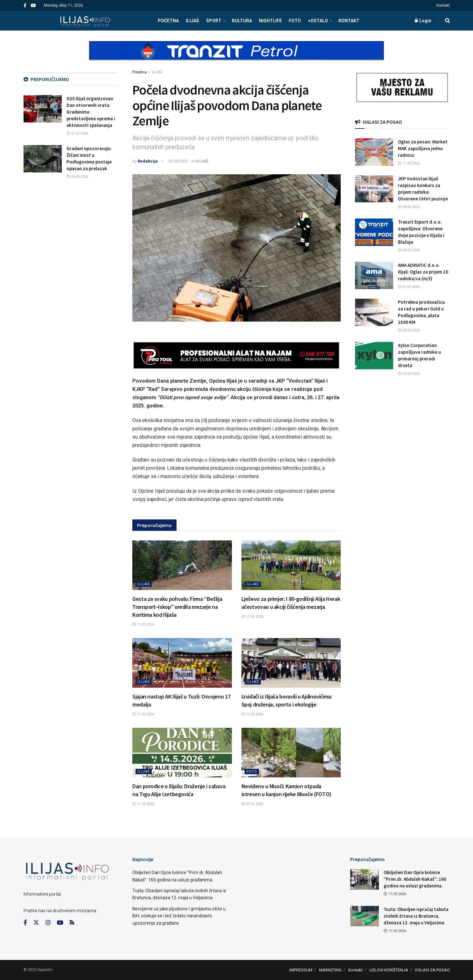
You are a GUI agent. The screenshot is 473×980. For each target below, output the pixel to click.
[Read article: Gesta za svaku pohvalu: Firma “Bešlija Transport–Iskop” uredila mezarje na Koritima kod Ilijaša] (182, 565)
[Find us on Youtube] (60, 923)
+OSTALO (318, 21)
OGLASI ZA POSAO (432, 970)
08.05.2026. (409, 207)
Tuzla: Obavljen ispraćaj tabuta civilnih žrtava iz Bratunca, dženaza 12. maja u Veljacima (416, 916)
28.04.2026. (409, 330)
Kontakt (443, 5)
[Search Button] (447, 21)
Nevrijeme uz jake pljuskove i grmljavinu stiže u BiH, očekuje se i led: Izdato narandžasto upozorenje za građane (179, 916)
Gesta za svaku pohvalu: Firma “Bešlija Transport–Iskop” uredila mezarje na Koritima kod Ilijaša (177, 607)
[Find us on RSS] (72, 923)
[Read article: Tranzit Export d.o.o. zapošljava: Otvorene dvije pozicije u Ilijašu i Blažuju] (374, 232)
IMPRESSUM (301, 970)
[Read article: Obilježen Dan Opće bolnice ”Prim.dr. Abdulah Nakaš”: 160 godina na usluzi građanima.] (365, 879)
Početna (139, 72)
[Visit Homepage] (85, 21)
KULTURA (242, 21)
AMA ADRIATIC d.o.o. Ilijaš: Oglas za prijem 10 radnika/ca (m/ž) (423, 272)
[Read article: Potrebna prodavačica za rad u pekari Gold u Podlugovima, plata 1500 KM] (374, 312)
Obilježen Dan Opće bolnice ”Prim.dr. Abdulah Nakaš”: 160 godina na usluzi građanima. (415, 879)
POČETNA (168, 21)
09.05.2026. (253, 804)
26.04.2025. (178, 161)
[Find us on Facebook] (25, 923)
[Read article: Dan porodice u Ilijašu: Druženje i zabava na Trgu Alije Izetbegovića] (182, 753)
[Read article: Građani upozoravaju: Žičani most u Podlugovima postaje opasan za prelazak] (43, 159)
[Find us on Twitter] (36, 923)
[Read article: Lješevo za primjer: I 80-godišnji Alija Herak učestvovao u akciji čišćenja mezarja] (291, 565)
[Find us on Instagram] (48, 923)
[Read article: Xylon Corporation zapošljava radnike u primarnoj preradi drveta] (374, 356)
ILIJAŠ (192, 21)
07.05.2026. (78, 133)
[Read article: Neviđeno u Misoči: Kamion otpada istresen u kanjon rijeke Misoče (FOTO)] (291, 753)
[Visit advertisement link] (237, 56)
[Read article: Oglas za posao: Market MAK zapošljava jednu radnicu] (374, 152)
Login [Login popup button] (423, 21)
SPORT (214, 21)
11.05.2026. (144, 625)
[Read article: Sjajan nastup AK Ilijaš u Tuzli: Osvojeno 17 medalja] (182, 663)
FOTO (295, 21)
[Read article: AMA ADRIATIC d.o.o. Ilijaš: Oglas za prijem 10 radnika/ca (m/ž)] (374, 275)
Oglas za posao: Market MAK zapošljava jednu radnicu (423, 148)
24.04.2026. (409, 374)
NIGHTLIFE (270, 21)
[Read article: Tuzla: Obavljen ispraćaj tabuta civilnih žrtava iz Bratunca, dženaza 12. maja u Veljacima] (365, 916)
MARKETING (330, 970)
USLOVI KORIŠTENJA (389, 970)
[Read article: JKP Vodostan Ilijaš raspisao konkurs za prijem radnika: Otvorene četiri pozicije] (374, 189)
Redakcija (148, 161)
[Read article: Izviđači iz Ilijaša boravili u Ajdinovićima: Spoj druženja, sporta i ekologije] (291, 663)
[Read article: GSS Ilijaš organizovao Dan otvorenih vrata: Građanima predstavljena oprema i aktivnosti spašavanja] (43, 109)
